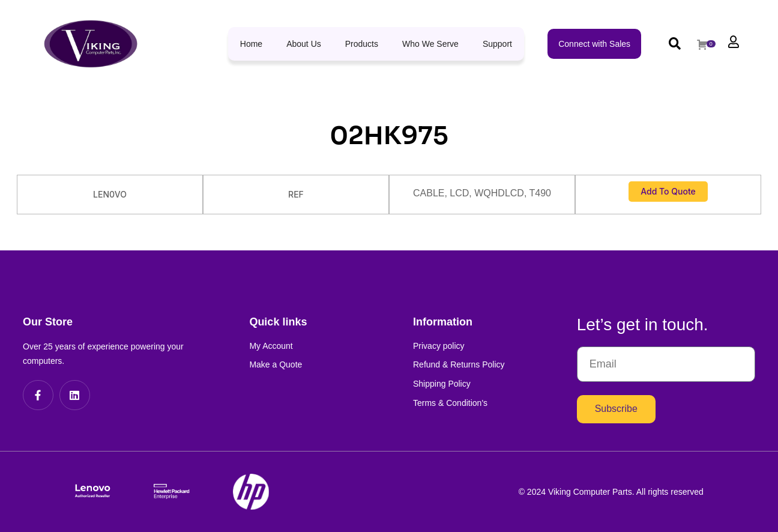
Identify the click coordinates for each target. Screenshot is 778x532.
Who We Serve (430, 44)
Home (251, 44)
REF (296, 194)
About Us (304, 44)
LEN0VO (110, 194)
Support (497, 44)
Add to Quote (668, 191)
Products (362, 44)
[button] (674, 44)
